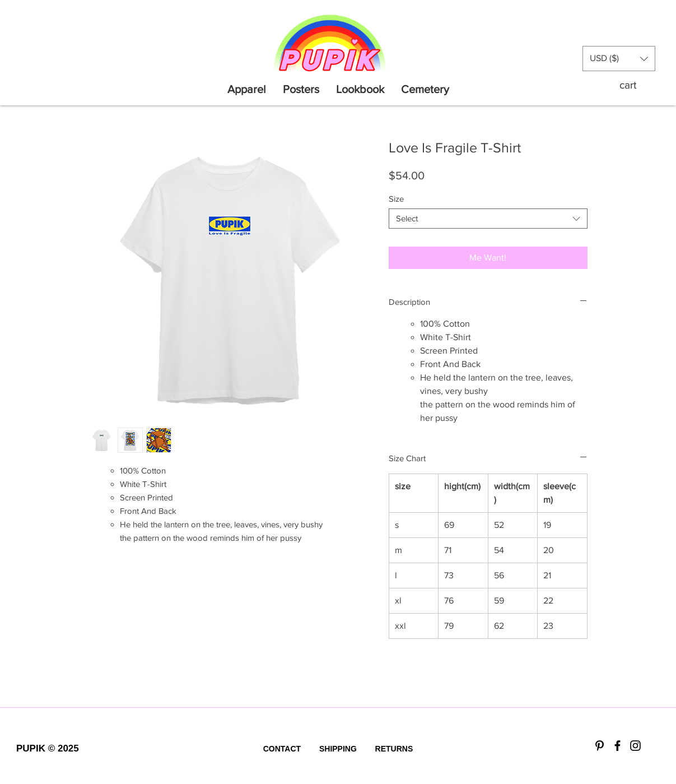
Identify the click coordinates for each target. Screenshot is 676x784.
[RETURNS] (394, 749)
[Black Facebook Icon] (617, 746)
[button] (619, 59)
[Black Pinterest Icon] (600, 746)
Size (396, 199)
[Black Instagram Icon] (635, 746)
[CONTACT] (282, 749)
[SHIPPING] (338, 749)
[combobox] (488, 219)
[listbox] (619, 59)
